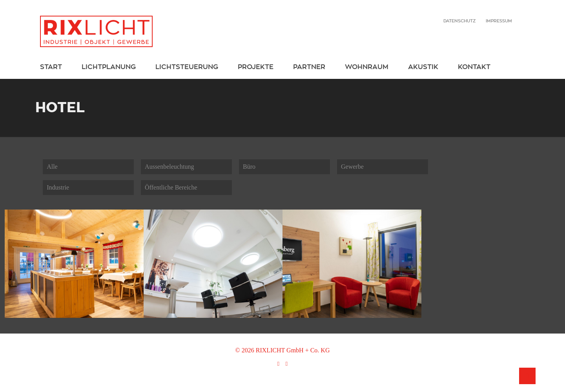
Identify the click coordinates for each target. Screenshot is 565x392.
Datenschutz (459, 21)
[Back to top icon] (527, 376)
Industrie (58, 187)
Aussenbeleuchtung (169, 167)
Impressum (499, 21)
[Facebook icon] (278, 364)
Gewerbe (352, 167)
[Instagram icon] (287, 364)
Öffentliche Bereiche (171, 187)
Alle (52, 167)
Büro (249, 167)
